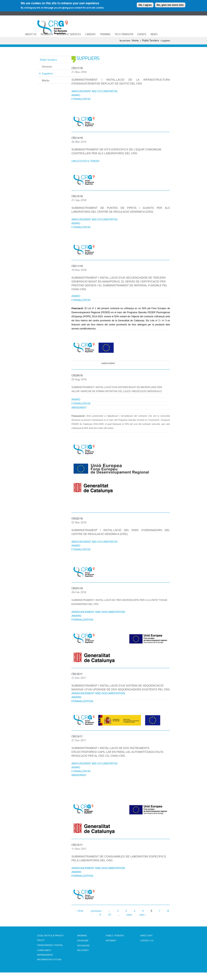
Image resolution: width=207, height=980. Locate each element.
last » (143, 915)
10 (109, 915)
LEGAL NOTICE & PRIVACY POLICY (50, 938)
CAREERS (90, 34)
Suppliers (47, 73)
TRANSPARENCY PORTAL (50, 945)
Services (47, 66)
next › (129, 915)
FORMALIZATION (81, 403)
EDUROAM (83, 940)
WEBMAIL (82, 935)
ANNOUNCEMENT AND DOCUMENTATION (94, 219)
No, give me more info (170, 5)
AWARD (76, 399)
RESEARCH (47, 34)
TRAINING (105, 34)
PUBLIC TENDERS (115, 935)
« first (80, 911)
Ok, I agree (145, 5)
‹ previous (96, 911)
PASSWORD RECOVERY (83, 948)
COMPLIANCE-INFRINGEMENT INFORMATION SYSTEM (49, 955)
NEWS (154, 34)
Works (46, 80)
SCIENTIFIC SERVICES (69, 34)
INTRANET (111, 940)
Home (135, 40)
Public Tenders (151, 40)
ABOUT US (31, 34)
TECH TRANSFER (124, 34)
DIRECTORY (146, 935)
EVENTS (142, 34)
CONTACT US (147, 940)
